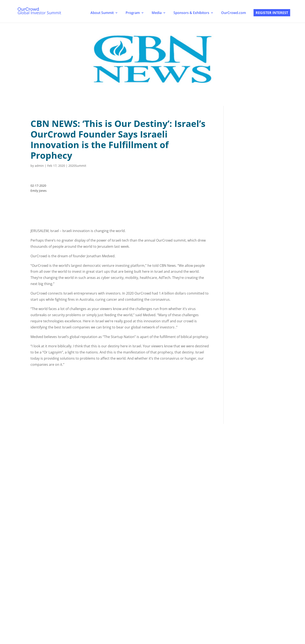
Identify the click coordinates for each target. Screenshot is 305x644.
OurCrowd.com (234, 13)
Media (157, 13)
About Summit (102, 13)
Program (133, 13)
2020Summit (77, 166)
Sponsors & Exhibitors (191, 13)
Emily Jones (39, 191)
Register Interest (272, 13)
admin (39, 166)
